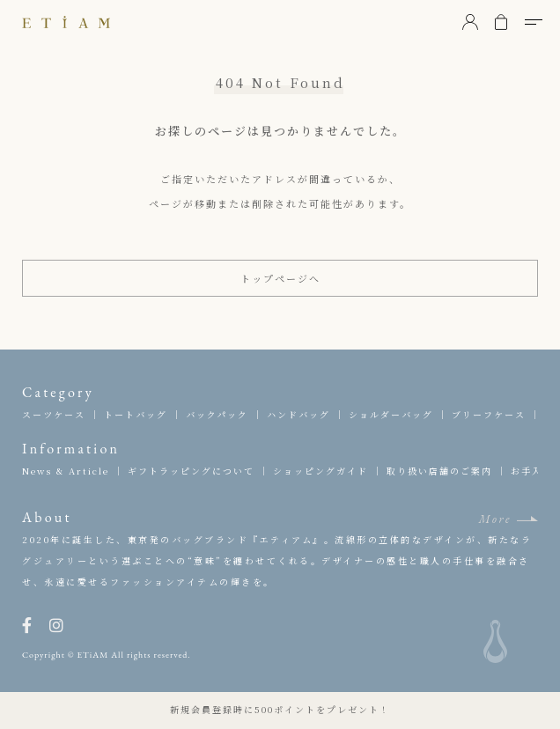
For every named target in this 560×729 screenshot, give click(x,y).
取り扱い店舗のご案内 (439, 471)
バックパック (217, 414)
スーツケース (54, 414)
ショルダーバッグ (391, 414)
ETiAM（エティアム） (66, 22)
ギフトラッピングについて (191, 471)
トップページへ (280, 278)
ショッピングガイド (321, 471)
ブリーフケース (489, 414)
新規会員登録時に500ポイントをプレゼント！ (280, 709)
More (495, 519)
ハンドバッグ (298, 414)
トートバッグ (136, 414)
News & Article (66, 471)
